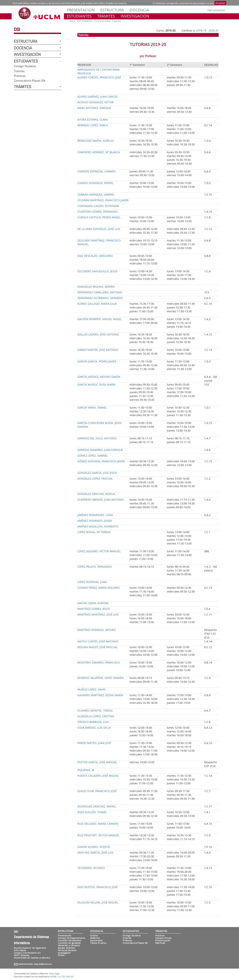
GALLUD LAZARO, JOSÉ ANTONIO (98, 334)
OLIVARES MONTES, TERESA (95, 711)
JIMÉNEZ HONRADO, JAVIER (95, 521)
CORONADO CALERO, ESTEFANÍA (98, 206)
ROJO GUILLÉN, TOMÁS (92, 812)
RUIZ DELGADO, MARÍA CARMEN (98, 824)
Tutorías (19, 71)
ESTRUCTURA (112, 10)
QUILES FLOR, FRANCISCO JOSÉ (97, 791)
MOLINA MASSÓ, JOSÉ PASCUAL (98, 647)
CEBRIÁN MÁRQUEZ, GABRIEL (96, 195)
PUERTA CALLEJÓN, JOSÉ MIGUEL (98, 776)
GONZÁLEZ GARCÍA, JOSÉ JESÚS (97, 473)
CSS (63, 976)
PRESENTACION (81, 10)
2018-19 (201, 30)
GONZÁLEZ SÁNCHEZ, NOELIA (96, 494)
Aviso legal (54, 973)
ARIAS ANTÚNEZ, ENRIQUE (94, 108)
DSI (17, 29)
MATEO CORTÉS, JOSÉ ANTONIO (98, 641)
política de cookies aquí (139, 3)
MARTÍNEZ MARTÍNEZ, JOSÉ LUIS (98, 614)
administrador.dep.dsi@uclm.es (35, 964)
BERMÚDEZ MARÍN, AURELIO (96, 141)
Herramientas (216, 10)
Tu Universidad (102, 21)
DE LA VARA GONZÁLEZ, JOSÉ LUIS (99, 229)
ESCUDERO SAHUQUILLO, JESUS (97, 271)
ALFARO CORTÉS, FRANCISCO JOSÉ (99, 77)
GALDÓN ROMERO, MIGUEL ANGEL (100, 319)
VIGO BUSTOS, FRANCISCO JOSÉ (98, 887)
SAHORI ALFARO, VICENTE (94, 847)
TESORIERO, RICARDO (91, 868)
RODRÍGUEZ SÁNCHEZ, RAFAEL (97, 806)
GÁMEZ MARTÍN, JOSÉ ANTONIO (98, 350)
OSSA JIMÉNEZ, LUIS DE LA (94, 728)
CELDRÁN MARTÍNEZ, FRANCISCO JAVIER (103, 200)
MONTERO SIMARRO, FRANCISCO (99, 662)
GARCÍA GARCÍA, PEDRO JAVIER (97, 361)
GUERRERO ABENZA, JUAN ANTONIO (101, 500)
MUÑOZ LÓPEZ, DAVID (92, 689)
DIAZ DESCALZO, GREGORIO (95, 256)
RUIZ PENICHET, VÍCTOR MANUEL (98, 835)
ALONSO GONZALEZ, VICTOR (96, 102)
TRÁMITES (106, 16)
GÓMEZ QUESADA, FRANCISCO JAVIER (101, 461)
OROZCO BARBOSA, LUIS (93, 722)
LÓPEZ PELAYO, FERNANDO (95, 567)
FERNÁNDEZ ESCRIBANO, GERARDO (100, 298)
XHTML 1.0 (55, 976)
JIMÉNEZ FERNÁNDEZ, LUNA (95, 515)
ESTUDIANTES (79, 16)
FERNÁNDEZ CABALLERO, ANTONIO (100, 292)
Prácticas (20, 76)
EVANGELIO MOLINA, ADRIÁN (96, 287)
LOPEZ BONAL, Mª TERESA (94, 532)
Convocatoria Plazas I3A (29, 80)
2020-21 (214, 30)
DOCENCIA (139, 10)
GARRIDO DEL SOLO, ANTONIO (97, 438)
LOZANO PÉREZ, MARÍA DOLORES (99, 588)
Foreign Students (25, 66)
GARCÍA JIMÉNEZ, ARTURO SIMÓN (99, 377)
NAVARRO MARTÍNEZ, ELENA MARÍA (100, 695)
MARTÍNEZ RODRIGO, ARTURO (97, 630)
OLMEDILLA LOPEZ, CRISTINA (96, 716)
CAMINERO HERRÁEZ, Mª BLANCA (99, 152)
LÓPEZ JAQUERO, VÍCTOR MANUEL (99, 551)
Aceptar (220, 3)
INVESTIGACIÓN (135, 16)
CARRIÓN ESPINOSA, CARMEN (96, 171)
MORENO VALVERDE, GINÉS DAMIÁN (101, 678)
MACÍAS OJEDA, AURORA (93, 603)
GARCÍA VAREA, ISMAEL (92, 408)
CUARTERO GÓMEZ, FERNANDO (98, 212)
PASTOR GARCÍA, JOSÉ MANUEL (97, 762)
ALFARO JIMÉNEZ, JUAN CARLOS (98, 97)
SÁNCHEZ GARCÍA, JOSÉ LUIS (95, 853)
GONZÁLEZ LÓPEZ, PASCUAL (95, 479)
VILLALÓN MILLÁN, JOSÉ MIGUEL (98, 902)
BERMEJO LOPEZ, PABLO (93, 125)
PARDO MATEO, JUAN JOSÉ (94, 743)
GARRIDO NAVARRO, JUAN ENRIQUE (100, 450)
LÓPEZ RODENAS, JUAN (92, 582)
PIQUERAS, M (86, 770)
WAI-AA (70, 976)
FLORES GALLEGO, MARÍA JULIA (97, 304)
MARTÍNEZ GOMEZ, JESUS (94, 609)
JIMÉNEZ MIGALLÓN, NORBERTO (98, 526)
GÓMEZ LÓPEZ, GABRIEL (93, 456)
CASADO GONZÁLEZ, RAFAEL (95, 183)
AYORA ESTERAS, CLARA (93, 120)
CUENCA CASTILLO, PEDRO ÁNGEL (99, 217)
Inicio (72, 21)
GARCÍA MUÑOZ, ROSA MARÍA (96, 385)
